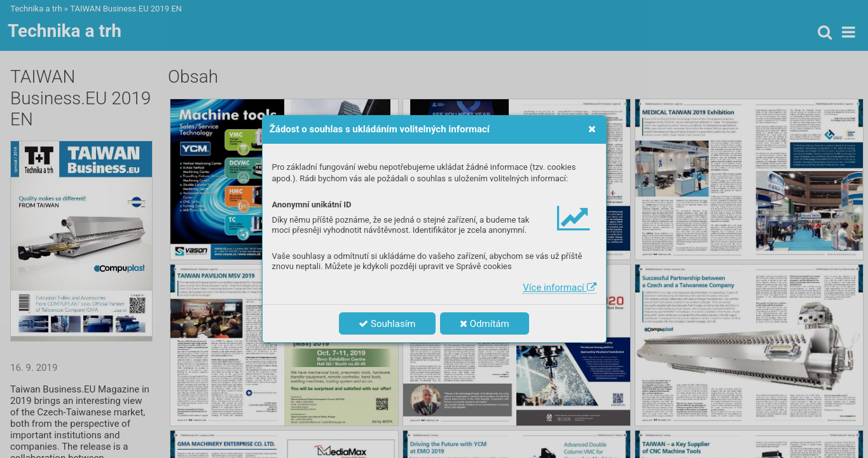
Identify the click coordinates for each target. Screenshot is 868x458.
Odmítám (485, 324)
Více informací (559, 288)
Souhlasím (387, 324)
